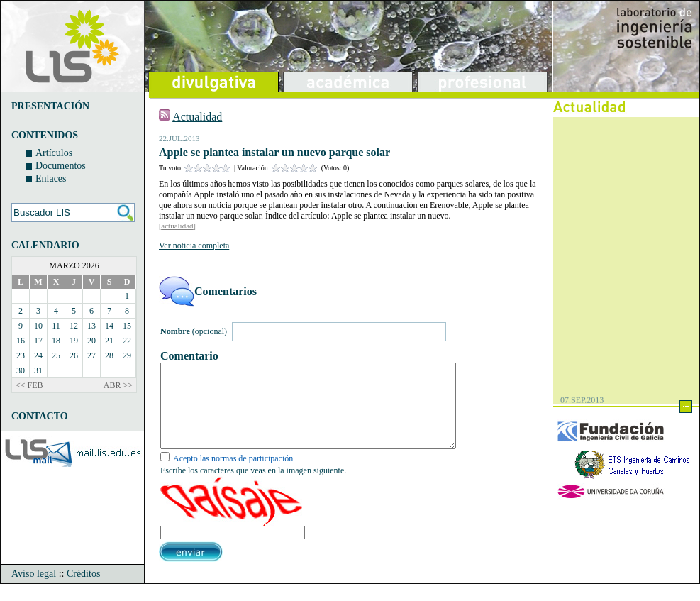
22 (127, 341)
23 (21, 355)
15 (127, 326)
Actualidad (197, 117)
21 (109, 341)
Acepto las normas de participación (233, 475)
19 (74, 341)
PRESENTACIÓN (50, 106)
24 (38, 355)
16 (21, 341)
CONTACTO (40, 416)
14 (109, 326)
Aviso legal (34, 591)
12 (74, 326)
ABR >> (118, 385)
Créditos (83, 591)
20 (91, 341)
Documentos (61, 166)
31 (38, 370)
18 (56, 341)
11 (56, 326)
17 (38, 341)
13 (91, 326)
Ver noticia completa (194, 246)
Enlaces (51, 178)
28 (109, 355)
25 (56, 355)
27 (91, 355)
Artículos (54, 153)
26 (74, 355)
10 (38, 326)
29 (127, 355)
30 (21, 370)
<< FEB (29, 385)
